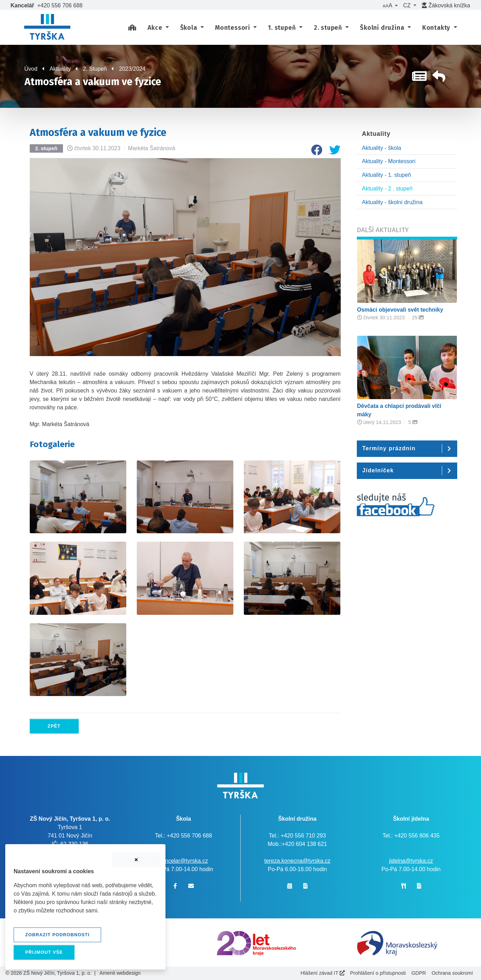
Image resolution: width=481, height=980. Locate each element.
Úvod (31, 69)
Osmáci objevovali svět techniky (400, 310)
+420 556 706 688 (60, 5)
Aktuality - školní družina (392, 202)
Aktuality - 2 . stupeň (387, 189)
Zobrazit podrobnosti (57, 935)
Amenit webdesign (120, 973)
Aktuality (60, 69)
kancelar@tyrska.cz (184, 861)
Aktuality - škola (382, 148)
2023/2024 (132, 69)
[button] (390, 6)
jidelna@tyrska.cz (411, 861)
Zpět (54, 726)
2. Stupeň (95, 69)
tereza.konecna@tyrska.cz (298, 861)
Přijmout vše (44, 952)
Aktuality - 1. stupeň (387, 175)
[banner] (47, 28)
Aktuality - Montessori (389, 161)
